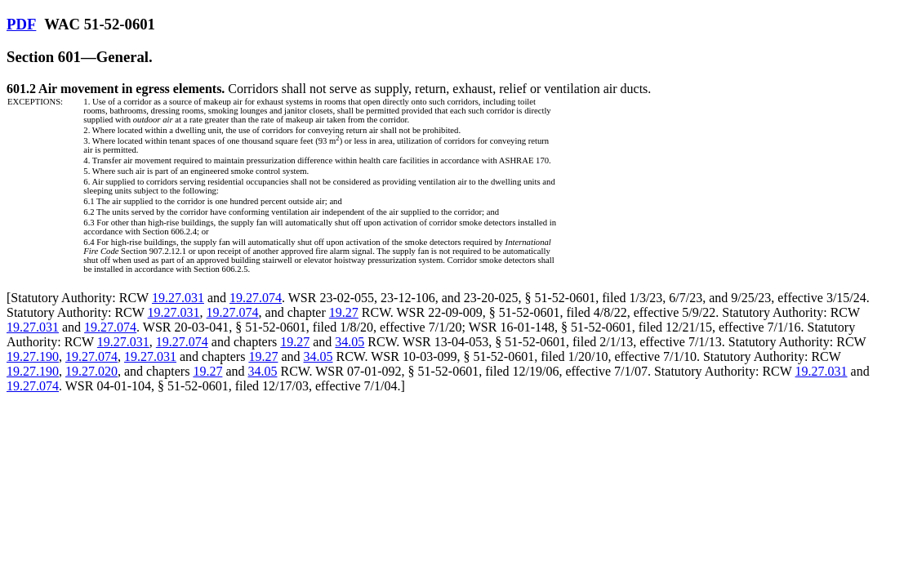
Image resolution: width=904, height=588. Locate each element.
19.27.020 (91, 371)
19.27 (344, 312)
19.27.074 (256, 298)
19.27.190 (33, 356)
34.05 (350, 342)
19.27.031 (178, 298)
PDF (21, 24)
